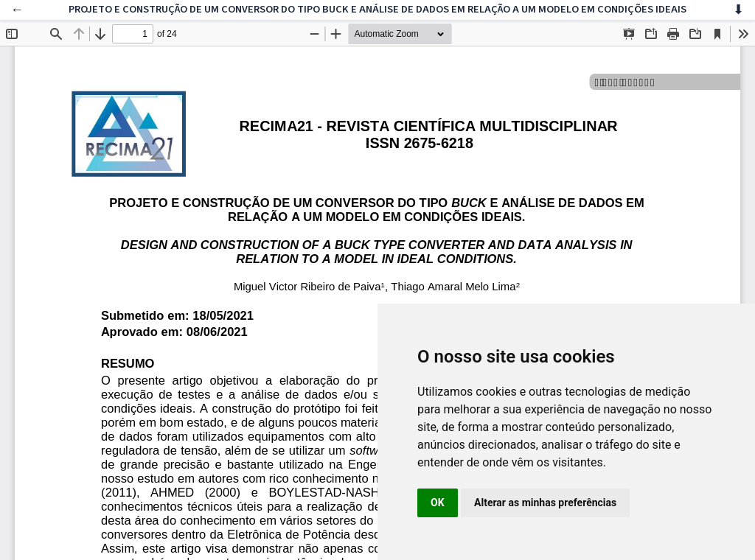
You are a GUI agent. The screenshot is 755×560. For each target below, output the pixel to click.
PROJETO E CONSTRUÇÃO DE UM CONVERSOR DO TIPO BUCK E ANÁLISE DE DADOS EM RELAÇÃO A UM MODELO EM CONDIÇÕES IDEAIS (377, 9)
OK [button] (438, 503)
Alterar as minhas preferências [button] (545, 503)
